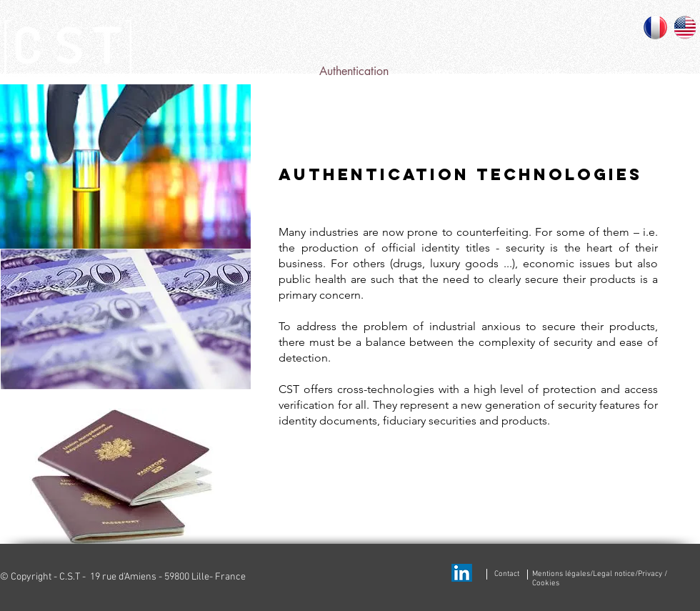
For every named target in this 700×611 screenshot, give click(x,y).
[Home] (181, 71)
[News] (440, 71)
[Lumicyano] (267, 71)
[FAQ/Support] (526, 71)
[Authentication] (354, 71)
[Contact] (613, 74)
